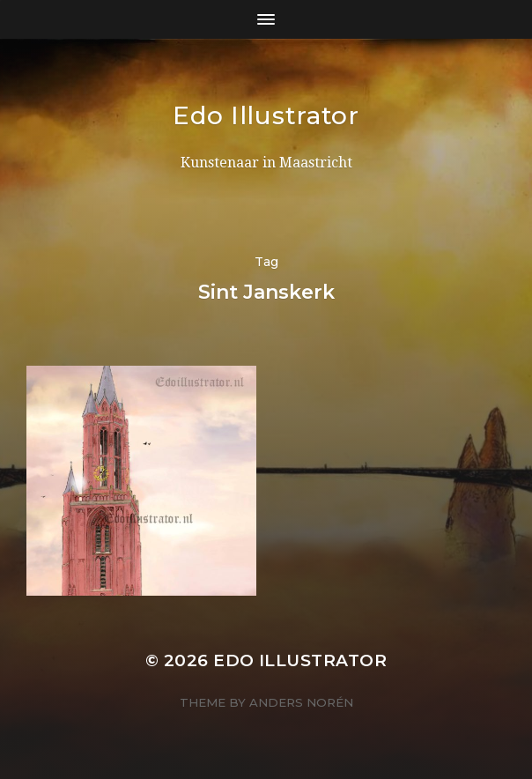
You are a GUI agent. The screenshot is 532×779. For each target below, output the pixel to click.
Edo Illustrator (266, 115)
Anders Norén (301, 702)
